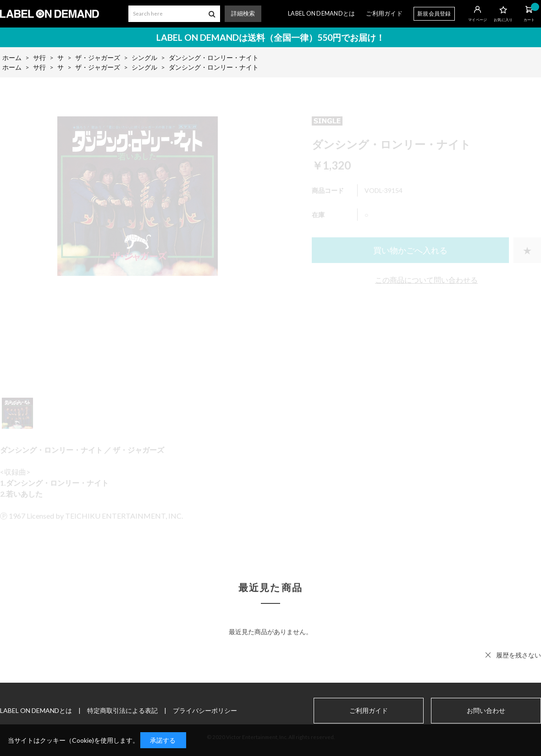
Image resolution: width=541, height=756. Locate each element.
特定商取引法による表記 (122, 710)
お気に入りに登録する (527, 250)
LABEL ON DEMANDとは (321, 14)
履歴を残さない (519, 655)
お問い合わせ (486, 711)
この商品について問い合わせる (426, 280)
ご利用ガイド (384, 14)
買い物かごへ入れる (410, 250)
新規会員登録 (434, 14)
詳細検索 (243, 14)
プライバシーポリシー (205, 710)
